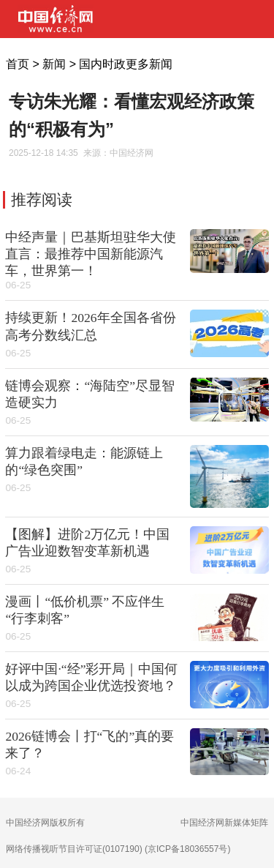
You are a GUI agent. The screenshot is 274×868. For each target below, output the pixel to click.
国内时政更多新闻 (126, 64)
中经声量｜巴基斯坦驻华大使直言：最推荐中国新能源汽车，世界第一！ (91, 254)
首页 (18, 64)
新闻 (54, 64)
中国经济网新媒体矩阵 (224, 823)
